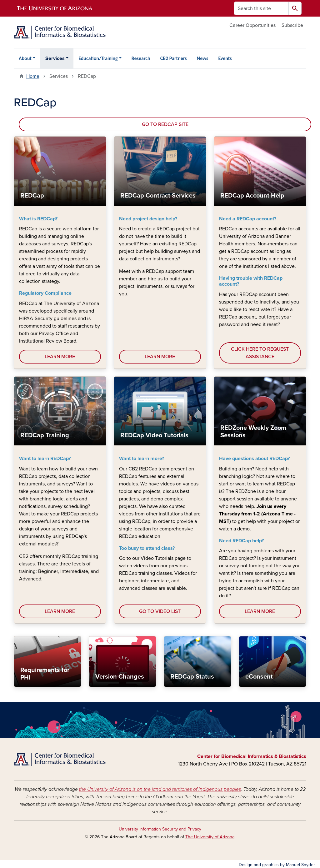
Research (141, 58)
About (25, 58)
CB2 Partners (174, 58)
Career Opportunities (252, 25)
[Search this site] (261, 8)
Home (33, 76)
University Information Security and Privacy (160, 829)
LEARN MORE (60, 357)
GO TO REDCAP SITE (165, 124)
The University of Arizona (210, 837)
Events (225, 58)
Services (55, 58)
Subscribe (292, 25)
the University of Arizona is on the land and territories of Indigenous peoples (160, 789)
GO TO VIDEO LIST (160, 611)
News (203, 58)
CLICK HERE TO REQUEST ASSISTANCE (260, 353)
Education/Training (98, 58)
